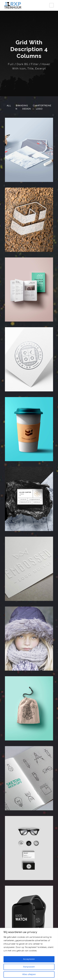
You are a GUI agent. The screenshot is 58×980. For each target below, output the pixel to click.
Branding (22, 106)
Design (27, 109)
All (9, 106)
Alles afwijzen (29, 974)
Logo (39, 109)
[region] (29, 954)
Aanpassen (29, 967)
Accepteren (29, 959)
